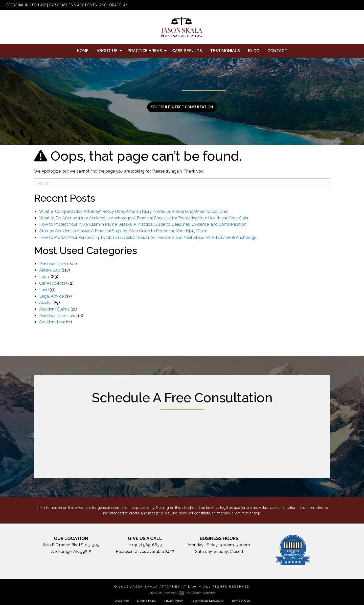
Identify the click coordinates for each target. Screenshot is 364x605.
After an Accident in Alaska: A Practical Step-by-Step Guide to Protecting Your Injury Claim (123, 231)
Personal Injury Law (57, 316)
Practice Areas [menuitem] (145, 51)
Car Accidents (52, 283)
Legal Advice (51, 296)
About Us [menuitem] (107, 51)
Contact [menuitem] (277, 51)
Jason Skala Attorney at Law (164, 587)
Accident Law (52, 322)
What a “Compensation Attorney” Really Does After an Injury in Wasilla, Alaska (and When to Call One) (134, 211)
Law (43, 290)
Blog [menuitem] (254, 51)
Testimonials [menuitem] (225, 51)
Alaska (45, 302)
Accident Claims (54, 309)
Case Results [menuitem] (187, 51)
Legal (44, 277)
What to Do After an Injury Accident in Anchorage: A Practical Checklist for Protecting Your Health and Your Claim (144, 218)
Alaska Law (50, 270)
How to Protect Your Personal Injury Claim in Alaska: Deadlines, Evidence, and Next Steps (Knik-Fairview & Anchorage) (148, 237)
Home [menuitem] (83, 51)
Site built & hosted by (182, 593)
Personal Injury (53, 264)
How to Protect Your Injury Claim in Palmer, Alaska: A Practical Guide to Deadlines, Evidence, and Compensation (143, 224)
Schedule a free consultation (182, 107)
